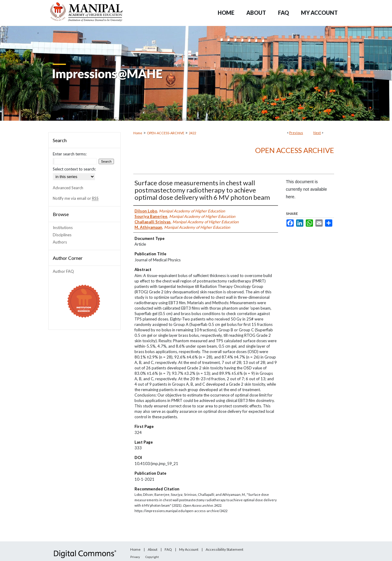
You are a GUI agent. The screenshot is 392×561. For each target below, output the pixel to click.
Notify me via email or (76, 198)
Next (317, 133)
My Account (189, 549)
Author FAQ (63, 271)
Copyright (152, 557)
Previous (296, 133)
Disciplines (62, 235)
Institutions (63, 228)
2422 (192, 133)
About (153, 549)
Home (138, 133)
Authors (60, 242)
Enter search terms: (70, 154)
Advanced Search (68, 188)
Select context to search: (74, 169)
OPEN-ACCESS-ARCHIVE (166, 133)
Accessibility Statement (224, 549)
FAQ (168, 549)
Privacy (135, 557)
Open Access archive (295, 150)
